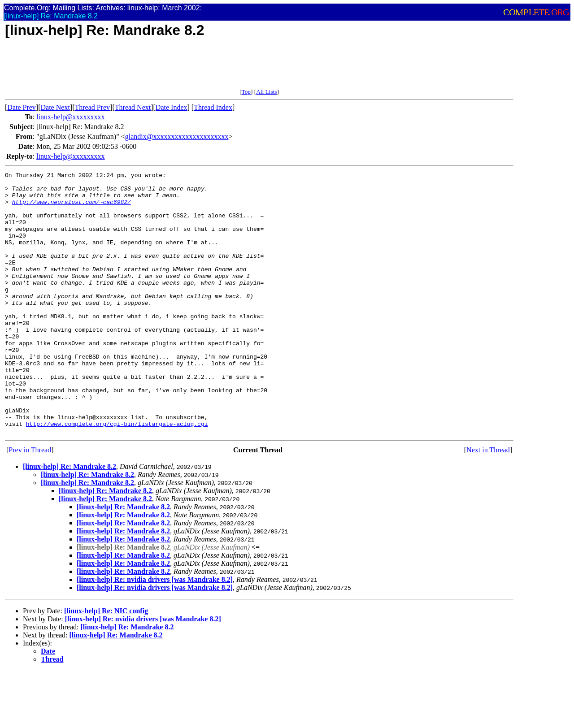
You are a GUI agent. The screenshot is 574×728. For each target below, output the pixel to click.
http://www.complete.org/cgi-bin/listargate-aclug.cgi (117, 475)
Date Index (172, 107)
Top (246, 92)
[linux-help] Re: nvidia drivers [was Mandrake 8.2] (155, 632)
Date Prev (22, 107)
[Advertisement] (168, 68)
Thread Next (133, 107)
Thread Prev (92, 107)
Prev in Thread (30, 502)
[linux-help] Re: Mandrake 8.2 (70, 519)
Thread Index (213, 107)
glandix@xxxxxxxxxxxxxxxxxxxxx (177, 136)
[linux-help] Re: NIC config (106, 663)
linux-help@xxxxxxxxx (71, 117)
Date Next (55, 107)
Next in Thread (488, 502)
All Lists (266, 92)
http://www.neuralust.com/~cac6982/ (72, 208)
